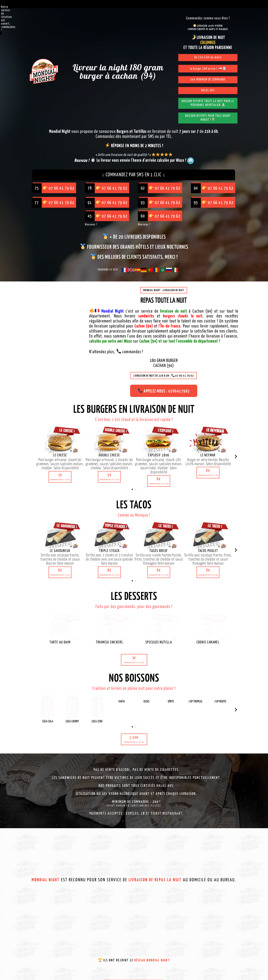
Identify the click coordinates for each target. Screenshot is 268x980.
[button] (60, 478)
